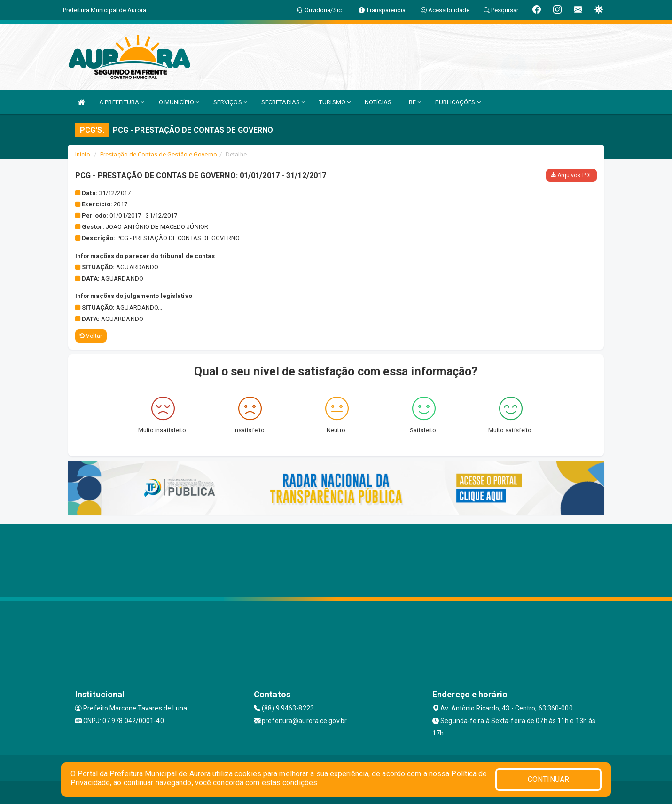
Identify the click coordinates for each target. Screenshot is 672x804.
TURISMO (335, 102)
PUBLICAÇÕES (458, 102)
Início (83, 154)
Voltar (91, 336)
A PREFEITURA (122, 102)
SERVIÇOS (230, 102)
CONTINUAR (548, 779)
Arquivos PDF (571, 175)
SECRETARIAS (283, 102)
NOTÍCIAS (378, 102)
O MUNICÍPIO (179, 102)
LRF (414, 102)
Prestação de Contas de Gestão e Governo (159, 154)
